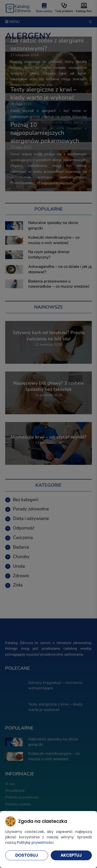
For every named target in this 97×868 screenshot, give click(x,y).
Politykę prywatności (35, 842)
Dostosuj (27, 855)
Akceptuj (71, 855)
